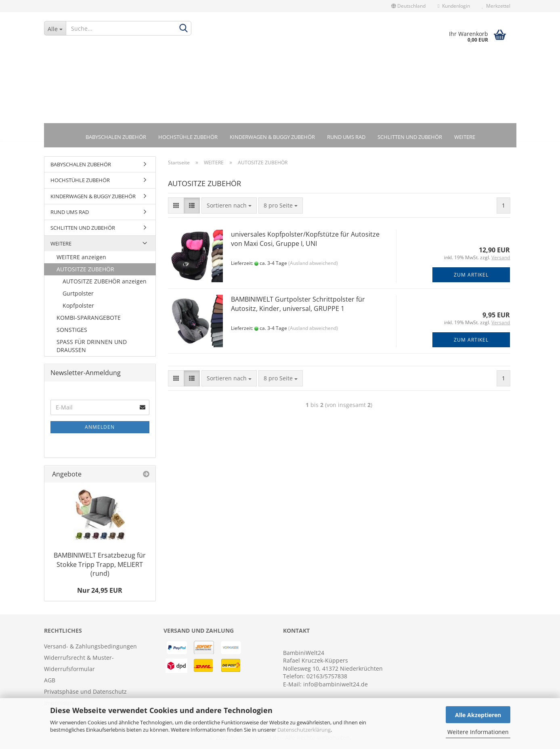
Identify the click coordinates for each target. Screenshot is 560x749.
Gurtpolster (78, 295)
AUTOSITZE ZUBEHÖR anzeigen (105, 282)
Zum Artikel (471, 276)
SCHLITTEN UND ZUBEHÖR (410, 137)
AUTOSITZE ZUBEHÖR (85, 270)
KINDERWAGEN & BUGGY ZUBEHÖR (272, 137)
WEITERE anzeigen (81, 258)
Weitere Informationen (478, 732)
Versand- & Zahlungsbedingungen (90, 647)
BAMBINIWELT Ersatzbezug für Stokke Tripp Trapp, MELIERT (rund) (100, 565)
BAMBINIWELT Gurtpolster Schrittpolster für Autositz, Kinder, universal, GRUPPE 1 (298, 305)
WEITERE (465, 137)
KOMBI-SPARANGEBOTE (89, 319)
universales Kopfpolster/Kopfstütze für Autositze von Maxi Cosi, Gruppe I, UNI (305, 240)
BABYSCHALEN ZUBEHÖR (116, 137)
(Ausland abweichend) (313, 264)
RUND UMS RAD (346, 137)
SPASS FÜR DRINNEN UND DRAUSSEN (92, 347)
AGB (50, 681)
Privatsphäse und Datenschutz (85, 693)
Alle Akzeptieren (478, 715)
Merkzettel (496, 6)
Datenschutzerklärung (304, 730)
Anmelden (100, 428)
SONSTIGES (72, 331)
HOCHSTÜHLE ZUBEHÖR (188, 137)
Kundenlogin (454, 6)
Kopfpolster (78, 307)
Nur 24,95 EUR (100, 592)
